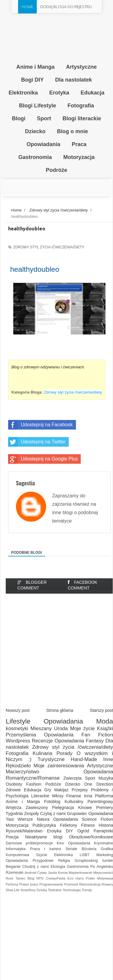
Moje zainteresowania (59, 766)
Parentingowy (100, 802)
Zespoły (31, 814)
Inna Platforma (99, 796)
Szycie (41, 855)
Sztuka (42, 890)
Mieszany (41, 728)
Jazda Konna (58, 873)
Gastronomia (78, 867)
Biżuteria (89, 849)
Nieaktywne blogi (44, 837)
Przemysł (71, 884)
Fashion (34, 784)
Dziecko (73, 784)
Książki (105, 728)
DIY (69, 831)
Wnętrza (14, 808)
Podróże (53, 784)
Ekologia (58, 867)
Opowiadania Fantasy (79, 741)
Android (31, 873)
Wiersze (25, 819)
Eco (70, 878)
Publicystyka (44, 825)
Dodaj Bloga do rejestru (66, 7)
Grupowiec (77, 814)
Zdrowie (13, 790)
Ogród (83, 831)
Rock (10, 878)
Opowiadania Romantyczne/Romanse (59, 775)
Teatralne (55, 890)
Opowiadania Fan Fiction (78, 735)
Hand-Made (84, 759)
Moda (105, 721)
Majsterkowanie (80, 873)
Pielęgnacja (63, 808)
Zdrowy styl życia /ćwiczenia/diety (49, 247)
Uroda (61, 728)
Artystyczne (100, 766)
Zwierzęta (72, 778)
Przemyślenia (21, 735)
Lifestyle (18, 721)
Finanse (74, 796)
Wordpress (18, 741)
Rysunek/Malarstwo (24, 831)
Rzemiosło (15, 873)
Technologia (72, 890)
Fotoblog (52, 802)
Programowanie (51, 884)
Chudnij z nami (36, 867)
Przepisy (80, 790)
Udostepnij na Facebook (41, 425)
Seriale (71, 849)
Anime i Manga (23, 802)
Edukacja (33, 790)
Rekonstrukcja (90, 884)
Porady (64, 753)
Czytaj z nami (53, 814)
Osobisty (14, 784)
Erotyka (54, 831)
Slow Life (13, 890)
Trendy (87, 890)
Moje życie (82, 728)
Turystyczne (51, 759)
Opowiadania (63, 721)
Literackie (40, 796)
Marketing (105, 855)
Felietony (69, 825)
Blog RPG (36, 878)
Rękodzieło (18, 766)
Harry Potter (85, 878)
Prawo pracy (29, 884)
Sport (90, 778)
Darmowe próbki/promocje (29, 843)
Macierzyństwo (22, 772)
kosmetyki (17, 728)
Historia (106, 825)
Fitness (88, 825)
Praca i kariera (45, 849)
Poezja (12, 837)
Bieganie (13, 867)
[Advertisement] (56, 654)
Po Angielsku (102, 867)
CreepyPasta (56, 878)
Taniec (20, 878)
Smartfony (28, 890)
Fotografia (17, 753)
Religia (64, 861)
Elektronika (63, 855)
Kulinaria (42, 753)
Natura (43, 819)
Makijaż (61, 790)
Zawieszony (37, 808)
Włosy (58, 796)
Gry (48, 790)
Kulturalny (74, 802)
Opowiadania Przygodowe (30, 861)
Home (27, 7)
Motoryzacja (17, 825)
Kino (60, 843)
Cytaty (42, 873)
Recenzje (42, 741)
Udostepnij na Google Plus (43, 459)
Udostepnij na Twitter (37, 442)
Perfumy (12, 884)
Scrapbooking (86, 861)
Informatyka (16, 849)
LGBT (85, 855)
